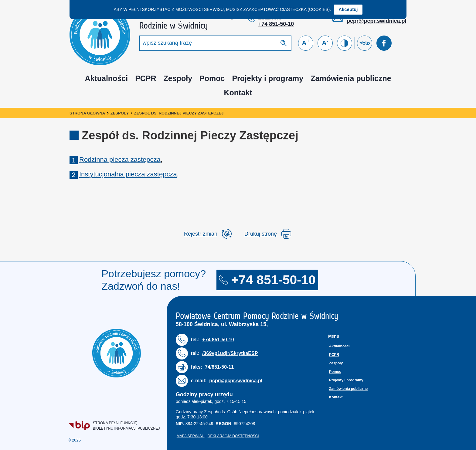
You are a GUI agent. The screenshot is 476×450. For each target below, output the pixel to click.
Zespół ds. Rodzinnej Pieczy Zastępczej (179, 113)
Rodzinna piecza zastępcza (120, 160)
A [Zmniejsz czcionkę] (325, 43)
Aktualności (106, 78)
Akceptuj (348, 9)
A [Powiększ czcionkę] (306, 43)
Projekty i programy (268, 78)
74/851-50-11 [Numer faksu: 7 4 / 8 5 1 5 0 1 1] (219, 367)
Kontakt (238, 93)
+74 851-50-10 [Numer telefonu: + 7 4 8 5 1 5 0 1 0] (276, 24)
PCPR (146, 78)
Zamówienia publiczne (351, 78)
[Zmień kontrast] (345, 43)
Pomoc (212, 78)
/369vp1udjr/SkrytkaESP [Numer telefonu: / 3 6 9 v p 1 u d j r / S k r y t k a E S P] (230, 353)
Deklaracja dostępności (233, 436)
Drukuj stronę (268, 234)
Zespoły (178, 78)
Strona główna (87, 113)
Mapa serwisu (191, 436)
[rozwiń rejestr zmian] (208, 234)
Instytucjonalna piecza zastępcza (128, 174)
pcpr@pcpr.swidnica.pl (377, 21)
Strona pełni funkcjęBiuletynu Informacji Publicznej (115, 426)
